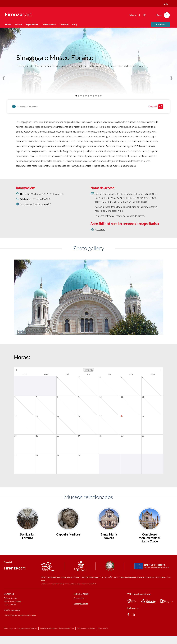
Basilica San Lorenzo (27, 546)
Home (8, 25)
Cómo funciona (49, 25)
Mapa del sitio (103, 639)
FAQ (74, 25)
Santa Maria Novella (109, 546)
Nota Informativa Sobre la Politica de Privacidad (57, 639)
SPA (166, 4)
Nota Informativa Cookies (86, 639)
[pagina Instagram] (133, 626)
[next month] (160, 370)
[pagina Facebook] (128, 626)
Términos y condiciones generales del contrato (20, 639)
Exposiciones (32, 25)
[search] (167, 15)
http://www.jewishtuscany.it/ (36, 204)
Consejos (64, 25)
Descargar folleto (81, 614)
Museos (18, 25)
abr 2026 (89, 370)
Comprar (160, 25)
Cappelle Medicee (68, 545)
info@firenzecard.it (12, 620)
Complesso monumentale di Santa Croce (150, 548)
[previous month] (17, 370)
